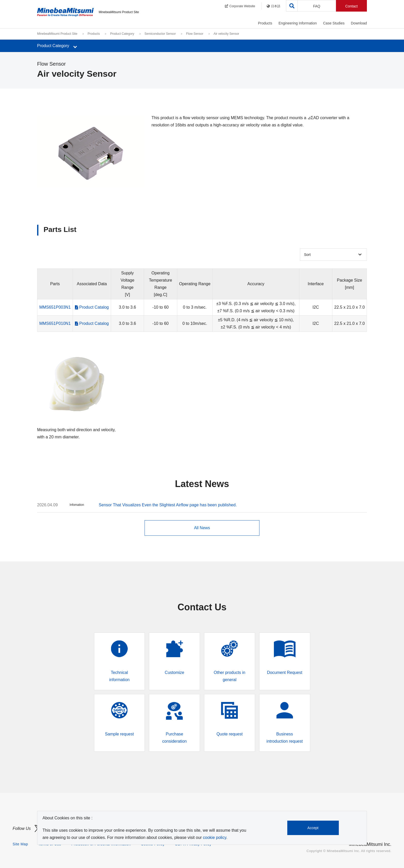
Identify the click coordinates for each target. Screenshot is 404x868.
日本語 (273, 6)
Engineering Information (298, 23)
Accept (313, 828)
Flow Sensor (195, 34)
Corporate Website (240, 6)
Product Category (122, 34)
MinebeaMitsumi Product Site (57, 34)
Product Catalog (94, 307)
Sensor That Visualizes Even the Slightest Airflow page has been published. (168, 505)
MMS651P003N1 (55, 307)
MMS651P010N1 (55, 323)
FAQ (317, 6)
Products (265, 23)
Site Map (20, 844)
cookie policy (215, 837)
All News (202, 528)
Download (359, 23)
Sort (307, 255)
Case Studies (334, 23)
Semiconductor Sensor (160, 34)
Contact (351, 6)
